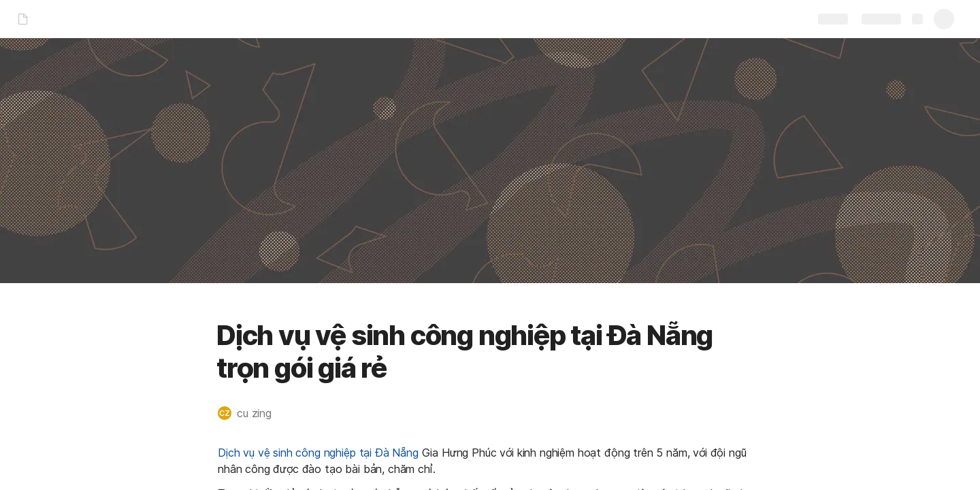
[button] (251, 413)
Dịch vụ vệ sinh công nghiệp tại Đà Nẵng (318, 453)
